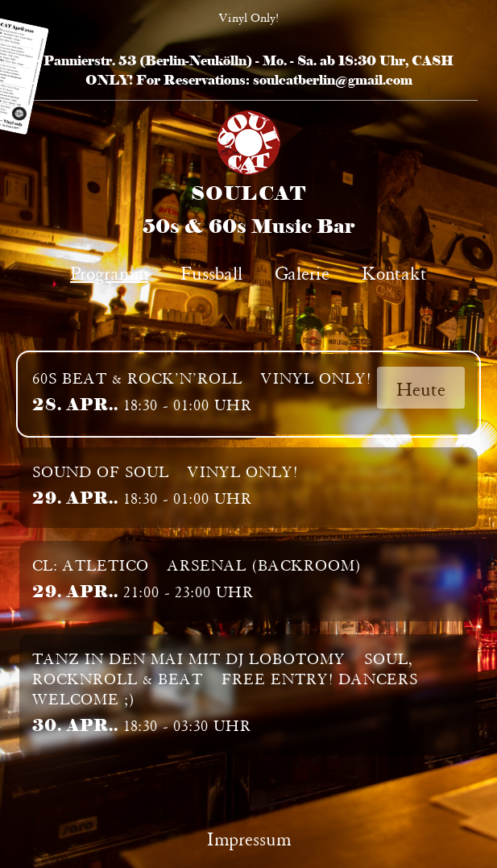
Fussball (211, 271)
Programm (109, 271)
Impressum (249, 837)
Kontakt (394, 271)
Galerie (302, 271)
